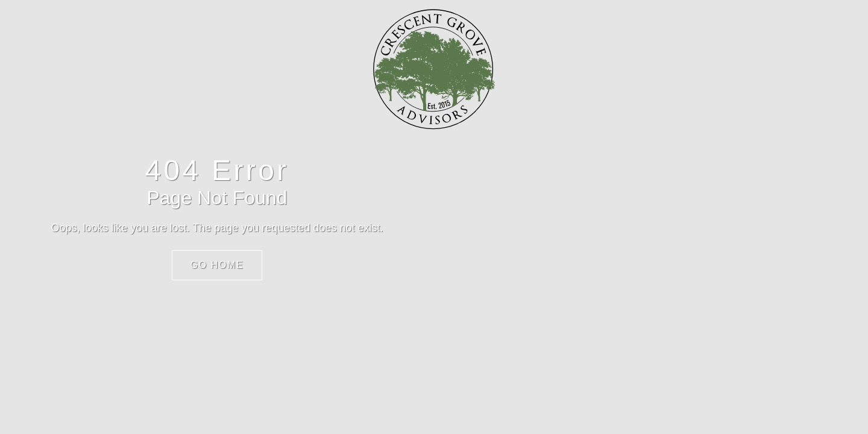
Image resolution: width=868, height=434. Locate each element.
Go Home (217, 265)
